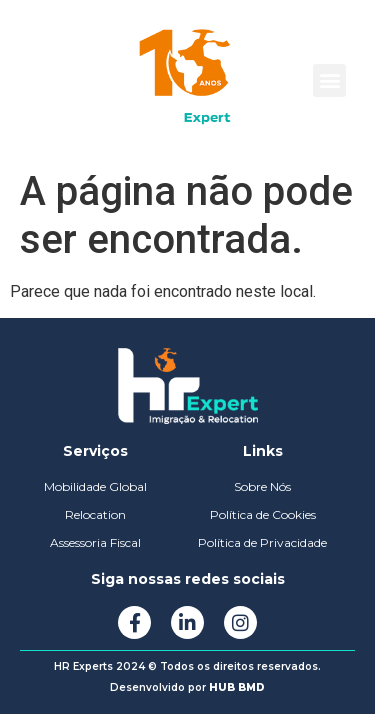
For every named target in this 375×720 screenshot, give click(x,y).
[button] (329, 80)
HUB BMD (237, 687)
